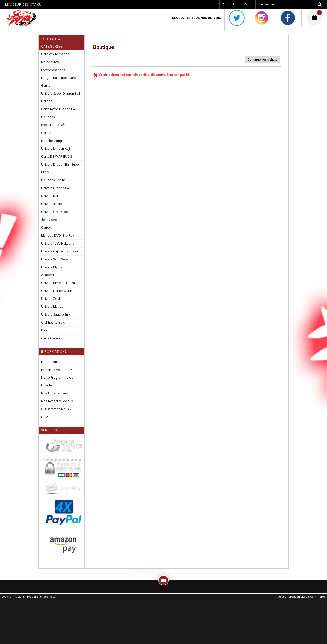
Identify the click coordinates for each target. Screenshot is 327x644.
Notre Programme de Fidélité (57, 381)
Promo (46, 330)
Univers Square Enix (56, 314)
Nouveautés (50, 62)
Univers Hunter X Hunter (59, 291)
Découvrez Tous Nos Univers (197, 18)
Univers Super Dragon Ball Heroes (61, 97)
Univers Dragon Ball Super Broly (61, 168)
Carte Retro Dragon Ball (59, 109)
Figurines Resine (53, 180)
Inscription (49, 362)
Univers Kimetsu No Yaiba (60, 283)
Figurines (48, 117)
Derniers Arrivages (55, 54)
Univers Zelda (51, 299)
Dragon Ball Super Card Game (59, 82)
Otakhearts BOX (53, 322)
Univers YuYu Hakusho (58, 243)
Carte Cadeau (51, 338)
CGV (44, 417)
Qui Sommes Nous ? (56, 409)
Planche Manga (52, 141)
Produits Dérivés (53, 125)
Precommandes (53, 70)
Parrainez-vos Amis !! (57, 370)
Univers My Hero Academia (53, 271)
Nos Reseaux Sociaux (57, 401)
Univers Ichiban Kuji (56, 149)
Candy (46, 228)
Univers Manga (52, 307)
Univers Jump (51, 204)
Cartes (46, 133)
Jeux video (49, 220)
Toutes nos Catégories (52, 43)
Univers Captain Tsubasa (60, 251)
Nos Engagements (55, 393)
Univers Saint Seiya (55, 259)
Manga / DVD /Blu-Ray (57, 235)
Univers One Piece (54, 212)
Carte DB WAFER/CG (57, 157)
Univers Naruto (52, 196)
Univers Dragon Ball (56, 188)
